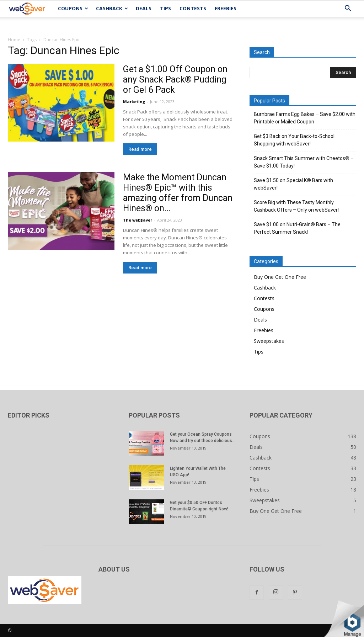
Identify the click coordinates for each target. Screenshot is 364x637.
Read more (140, 149)
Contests (193, 8)
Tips (165, 8)
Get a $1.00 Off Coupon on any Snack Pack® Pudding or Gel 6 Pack (175, 79)
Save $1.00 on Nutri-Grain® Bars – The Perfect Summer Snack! (297, 228)
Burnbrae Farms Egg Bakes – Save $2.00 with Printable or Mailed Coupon (305, 118)
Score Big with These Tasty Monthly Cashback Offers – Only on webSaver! (296, 206)
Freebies (226, 8)
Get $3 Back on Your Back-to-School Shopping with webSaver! (294, 140)
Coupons (73, 8)
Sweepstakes (269, 341)
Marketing (134, 102)
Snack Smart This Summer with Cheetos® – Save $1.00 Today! (304, 162)
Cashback (112, 8)
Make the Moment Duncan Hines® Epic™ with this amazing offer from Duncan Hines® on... (178, 193)
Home (14, 40)
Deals (144, 8)
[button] (348, 9)
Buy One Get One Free (280, 277)
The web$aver (138, 220)
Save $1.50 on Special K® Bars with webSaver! (293, 184)
